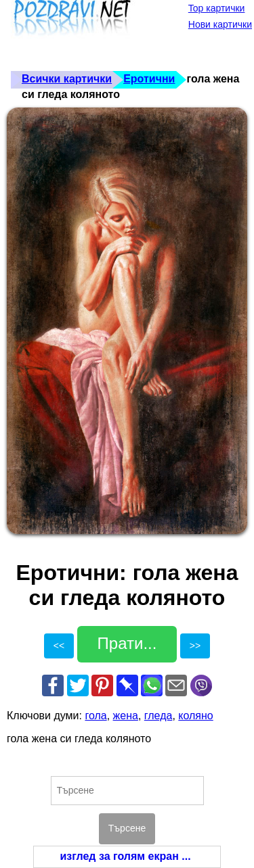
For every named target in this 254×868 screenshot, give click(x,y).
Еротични (149, 79)
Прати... (127, 643)
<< (59, 646)
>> (195, 646)
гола (96, 716)
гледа (158, 716)
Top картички (217, 8)
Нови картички (220, 24)
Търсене (127, 828)
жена (126, 716)
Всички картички (67, 79)
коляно (195, 716)
